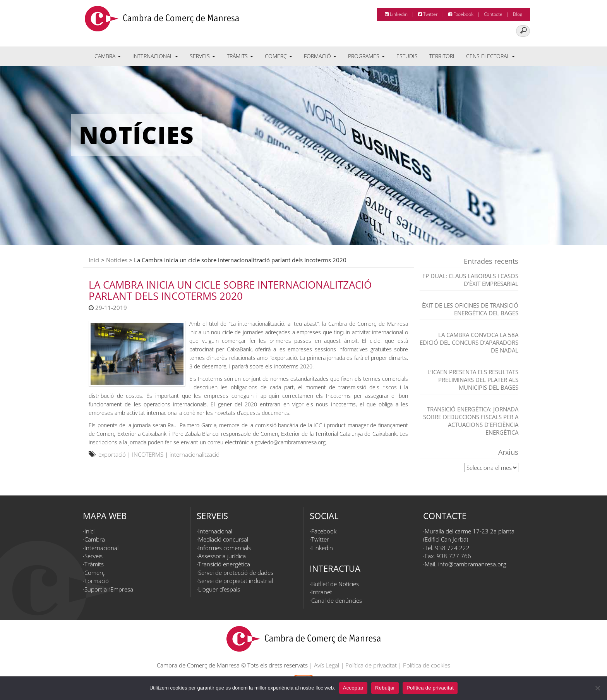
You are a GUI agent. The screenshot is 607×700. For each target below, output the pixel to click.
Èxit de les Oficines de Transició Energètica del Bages (470, 309)
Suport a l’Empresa (109, 589)
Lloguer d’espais (219, 589)
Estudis (407, 56)
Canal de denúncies (337, 600)
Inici (94, 260)
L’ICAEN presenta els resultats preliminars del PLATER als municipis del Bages (473, 380)
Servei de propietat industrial (236, 581)
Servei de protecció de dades (236, 573)
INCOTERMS (148, 454)
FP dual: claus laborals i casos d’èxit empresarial (470, 280)
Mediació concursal (223, 539)
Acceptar (353, 688)
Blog (518, 14)
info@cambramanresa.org (472, 564)
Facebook (461, 14)
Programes (366, 56)
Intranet (322, 592)
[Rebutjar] (597, 688)
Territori (442, 56)
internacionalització (195, 454)
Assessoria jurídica (222, 556)
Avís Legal (327, 665)
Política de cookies (427, 665)
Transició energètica (224, 564)
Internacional (155, 56)
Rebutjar (385, 688)
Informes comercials (225, 548)
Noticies (117, 260)
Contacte (493, 14)
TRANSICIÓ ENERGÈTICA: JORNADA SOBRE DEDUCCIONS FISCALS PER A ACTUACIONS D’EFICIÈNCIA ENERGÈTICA (471, 421)
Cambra (108, 56)
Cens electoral (490, 56)
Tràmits (240, 56)
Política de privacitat (371, 665)
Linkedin (396, 14)
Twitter (428, 14)
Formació (320, 56)
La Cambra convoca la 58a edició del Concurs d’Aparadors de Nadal (469, 342)
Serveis (202, 56)
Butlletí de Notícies (335, 584)
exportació (112, 454)
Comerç (279, 56)
